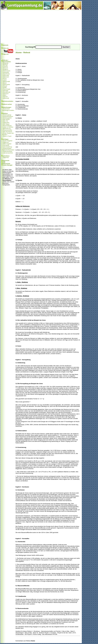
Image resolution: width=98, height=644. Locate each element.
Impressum (6, 161)
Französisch (7, 71)
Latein (5, 80)
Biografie (6, 63)
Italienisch (6, 77)
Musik (5, 83)
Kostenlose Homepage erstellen (8, 110)
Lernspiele (6, 145)
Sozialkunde (7, 92)
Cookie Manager (7, 165)
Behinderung (7, 129)
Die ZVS (6, 121)
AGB (4, 162)
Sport (5, 95)
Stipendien (6, 123)
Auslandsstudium (8, 116)
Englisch (6, 69)
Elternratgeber (7, 144)
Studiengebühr (7, 118)
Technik (5, 97)
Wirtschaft (6, 98)
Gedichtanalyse (8, 151)
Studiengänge (7, 115)
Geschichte (6, 74)
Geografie (6, 72)
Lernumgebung (8, 147)
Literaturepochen (8, 153)
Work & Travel (7, 136)
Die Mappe (6, 124)
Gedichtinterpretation (8, 150)
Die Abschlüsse (8, 132)
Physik (5, 86)
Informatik (6, 75)
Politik (5, 88)
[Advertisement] (41, 27)
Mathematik (7, 82)
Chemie (5, 66)
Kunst (5, 78)
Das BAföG (6, 120)
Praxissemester (8, 130)
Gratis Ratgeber (8, 141)
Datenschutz (6, 164)
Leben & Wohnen (8, 127)
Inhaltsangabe (7, 148)
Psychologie (7, 89)
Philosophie (7, 85)
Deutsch (6, 68)
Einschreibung (7, 126)
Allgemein (6, 142)
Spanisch (6, 94)
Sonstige (6, 91)
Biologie (5, 65)
